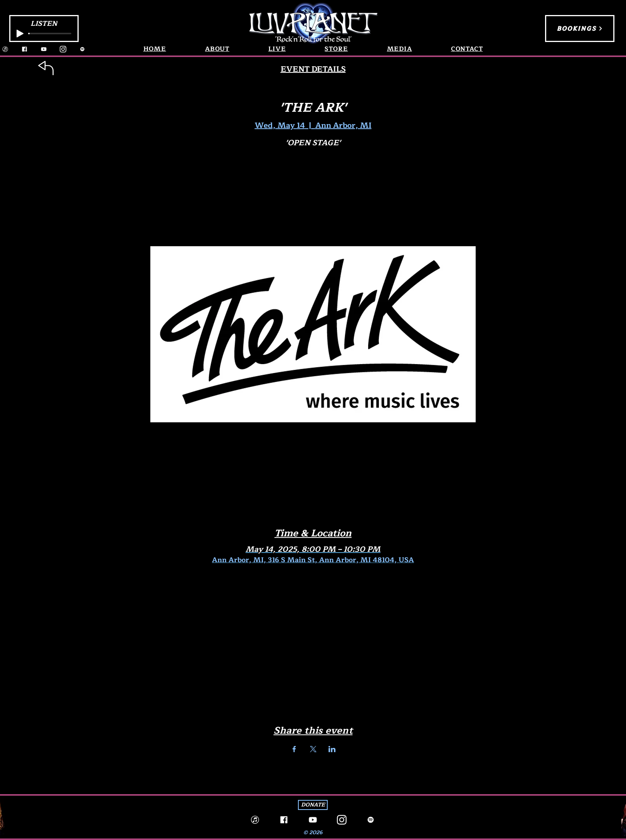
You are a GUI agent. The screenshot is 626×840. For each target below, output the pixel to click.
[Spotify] (82, 49)
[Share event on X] (313, 749)
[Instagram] (63, 49)
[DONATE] (313, 805)
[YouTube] (44, 49)
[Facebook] (24, 49)
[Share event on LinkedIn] (332, 749)
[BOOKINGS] (580, 29)
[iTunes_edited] (5, 49)
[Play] (20, 34)
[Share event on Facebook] (294, 749)
